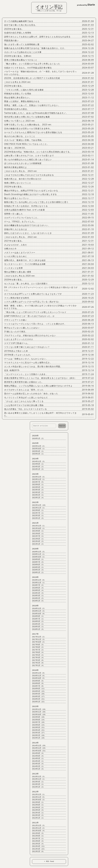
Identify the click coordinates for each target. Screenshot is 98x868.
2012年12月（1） (38, 795)
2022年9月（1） (37, 510)
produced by (86, 5)
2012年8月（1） (37, 805)
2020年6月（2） (37, 565)
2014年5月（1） (37, 759)
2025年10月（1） (38, 449)
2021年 (34, 523)
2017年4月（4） (37, 658)
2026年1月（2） (37, 439)
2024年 (34, 459)
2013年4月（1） (37, 782)
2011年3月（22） (38, 849)
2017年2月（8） (37, 663)
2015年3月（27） (38, 733)
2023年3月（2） (37, 493)
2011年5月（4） (37, 844)
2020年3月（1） (37, 567)
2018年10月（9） (38, 614)
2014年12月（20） (38, 746)
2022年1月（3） (37, 518)
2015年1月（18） (38, 738)
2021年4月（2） (37, 541)
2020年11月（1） (38, 554)
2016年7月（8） (37, 686)
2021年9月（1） (37, 531)
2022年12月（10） (38, 505)
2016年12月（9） (38, 673)
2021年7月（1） (37, 536)
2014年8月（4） (37, 756)
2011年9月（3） (37, 833)
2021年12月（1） (38, 526)
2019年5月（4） (37, 590)
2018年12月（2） (38, 609)
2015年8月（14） (38, 720)
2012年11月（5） (38, 797)
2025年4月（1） (37, 451)
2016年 (34, 670)
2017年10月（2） (38, 642)
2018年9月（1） (37, 616)
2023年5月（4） (37, 487)
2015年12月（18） (38, 709)
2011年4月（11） (38, 846)
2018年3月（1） (37, 627)
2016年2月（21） (38, 699)
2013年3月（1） (37, 784)
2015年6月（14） (38, 725)
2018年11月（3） (38, 611)
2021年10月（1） (38, 528)
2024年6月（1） (37, 464)
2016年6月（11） (38, 689)
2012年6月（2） (37, 808)
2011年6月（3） (37, 841)
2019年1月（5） (37, 601)
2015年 (34, 707)
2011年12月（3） (38, 826)
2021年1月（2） (37, 544)
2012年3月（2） (37, 815)
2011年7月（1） (37, 839)
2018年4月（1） (37, 624)
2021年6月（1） (37, 539)
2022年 (34, 503)
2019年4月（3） (37, 593)
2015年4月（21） (38, 730)
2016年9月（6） (37, 681)
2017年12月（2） (38, 637)
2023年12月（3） (38, 477)
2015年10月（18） (38, 715)
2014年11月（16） (38, 748)
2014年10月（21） (38, 751)
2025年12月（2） (38, 446)
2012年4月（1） (37, 813)
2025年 (34, 443)
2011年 (34, 823)
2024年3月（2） (37, 467)
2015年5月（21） (38, 728)
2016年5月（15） (38, 691)
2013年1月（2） (37, 787)
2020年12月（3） (38, 552)
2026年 (34, 436)
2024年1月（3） (37, 469)
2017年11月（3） (38, 640)
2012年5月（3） (37, 810)
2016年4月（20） (38, 694)
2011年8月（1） (37, 836)
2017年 (34, 634)
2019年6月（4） (37, 588)
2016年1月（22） (38, 702)
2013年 (34, 774)
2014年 (34, 743)
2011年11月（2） (38, 828)
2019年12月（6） (38, 580)
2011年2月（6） (37, 852)
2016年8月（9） (37, 683)
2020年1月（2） (37, 573)
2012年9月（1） (37, 802)
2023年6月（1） (37, 485)
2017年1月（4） (37, 666)
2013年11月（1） (38, 779)
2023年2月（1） (37, 495)
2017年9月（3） (37, 645)
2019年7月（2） (37, 585)
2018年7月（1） (37, 619)
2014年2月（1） (37, 766)
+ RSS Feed (49, 861)
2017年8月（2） (37, 647)
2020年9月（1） (37, 559)
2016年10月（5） (38, 678)
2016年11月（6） (38, 676)
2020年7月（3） (37, 562)
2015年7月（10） (38, 722)
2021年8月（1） (37, 534)
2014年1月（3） (37, 769)
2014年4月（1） (37, 761)
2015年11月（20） (38, 712)
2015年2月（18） (38, 735)
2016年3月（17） (38, 697)
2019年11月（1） (38, 583)
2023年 (34, 474)
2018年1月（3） (37, 629)
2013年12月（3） (38, 777)
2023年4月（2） (37, 490)
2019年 (34, 577)
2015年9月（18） (38, 717)
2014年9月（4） (37, 753)
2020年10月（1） (38, 557)
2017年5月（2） (37, 655)
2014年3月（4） (37, 764)
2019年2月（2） (37, 598)
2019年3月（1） (37, 596)
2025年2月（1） (37, 454)
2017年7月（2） (37, 650)
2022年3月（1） (37, 516)
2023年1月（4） (37, 498)
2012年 (34, 792)
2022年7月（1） (37, 513)
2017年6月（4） (37, 652)
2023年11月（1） (38, 479)
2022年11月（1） (38, 508)
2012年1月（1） (37, 818)
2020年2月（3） (37, 570)
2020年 (34, 549)
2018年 (34, 606)
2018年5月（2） (37, 621)
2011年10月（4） (38, 831)
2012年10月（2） (38, 800)
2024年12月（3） (38, 462)
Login (4, 3)
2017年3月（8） (37, 660)
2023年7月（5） (37, 482)
